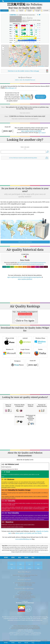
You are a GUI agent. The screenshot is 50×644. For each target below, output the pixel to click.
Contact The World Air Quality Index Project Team (25, 594)
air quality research (24, 598)
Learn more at (40, 97)
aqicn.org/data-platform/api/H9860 (31, 150)
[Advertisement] (25, 133)
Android (25, 360)
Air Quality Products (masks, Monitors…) (25, 614)
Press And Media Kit (25, 595)
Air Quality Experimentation (25, 603)
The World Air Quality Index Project (25, 621)
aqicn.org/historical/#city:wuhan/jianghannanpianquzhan (32, 281)
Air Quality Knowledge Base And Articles (25, 601)
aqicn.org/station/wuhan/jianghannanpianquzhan (31, 283)
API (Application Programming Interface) (25, 616)
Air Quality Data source (25, 610)
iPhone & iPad (10, 360)
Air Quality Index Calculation (25, 612)
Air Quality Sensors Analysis (25, 604)
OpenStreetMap (41, 66)
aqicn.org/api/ (42, 151)
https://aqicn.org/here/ (25, 113)
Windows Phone (40, 360)
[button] (29, 50)
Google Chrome (25, 371)
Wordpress (17, 383)
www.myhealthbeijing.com (23, 558)
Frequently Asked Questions (24, 607)
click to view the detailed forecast (25, 80)
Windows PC (10, 371)
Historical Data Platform (25, 617)
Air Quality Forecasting (25, 613)
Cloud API (33, 382)
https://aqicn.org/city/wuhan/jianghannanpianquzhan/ (25, 119)
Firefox (40, 371)
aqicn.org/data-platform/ (25, 298)
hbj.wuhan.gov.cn (11, 88)
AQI (14, 15)
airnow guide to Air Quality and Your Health (28, 552)
